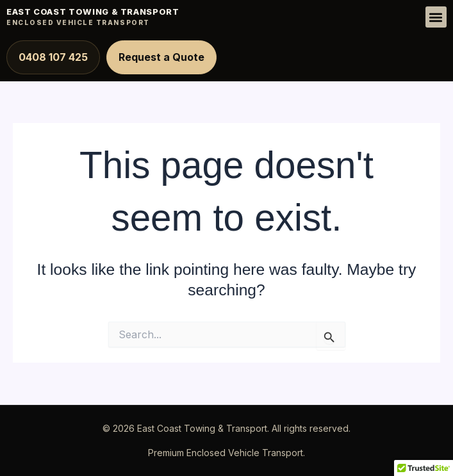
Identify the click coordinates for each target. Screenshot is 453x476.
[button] (436, 17)
